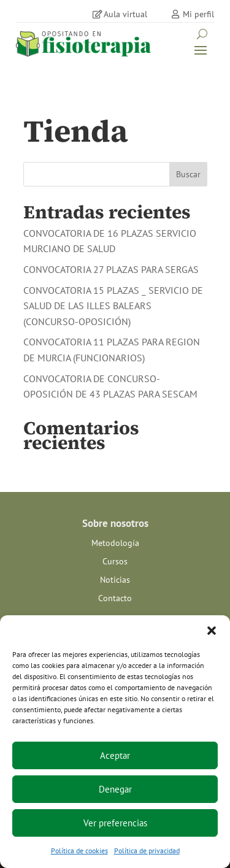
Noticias (115, 580)
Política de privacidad (147, 851)
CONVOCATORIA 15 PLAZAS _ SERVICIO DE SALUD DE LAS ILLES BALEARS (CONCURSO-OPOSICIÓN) (113, 306)
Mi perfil (198, 14)
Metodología (115, 543)
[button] (212, 631)
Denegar (115, 789)
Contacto (115, 599)
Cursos (115, 562)
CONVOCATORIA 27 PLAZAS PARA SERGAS (111, 269)
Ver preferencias (115, 823)
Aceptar (115, 755)
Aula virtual (125, 14)
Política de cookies (79, 851)
